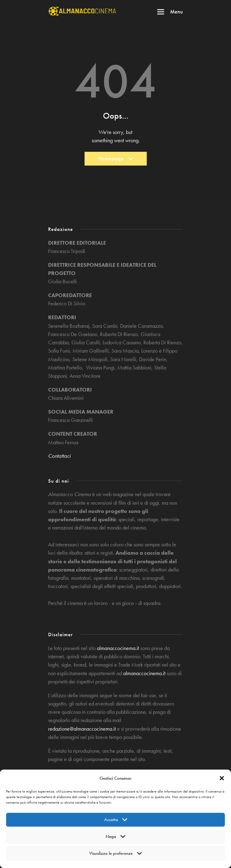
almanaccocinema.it (118, 648)
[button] (222, 778)
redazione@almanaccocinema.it (82, 729)
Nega (115, 838)
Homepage (116, 160)
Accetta (115, 822)
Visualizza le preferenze (115, 855)
